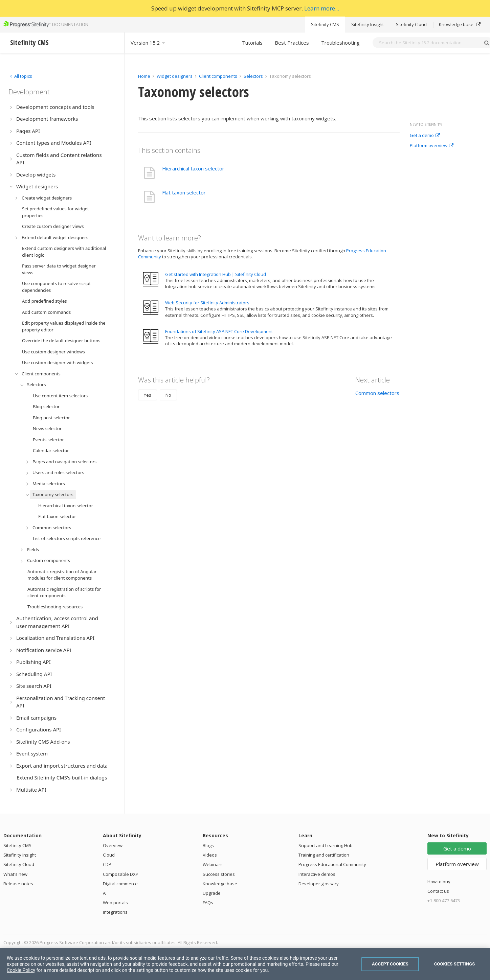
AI (105, 893)
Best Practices (292, 43)
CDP (107, 864)
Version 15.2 (148, 43)
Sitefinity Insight (367, 24)
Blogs (208, 845)
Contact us (438, 891)
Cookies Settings (455, 964)
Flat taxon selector (184, 192)
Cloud (109, 855)
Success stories (219, 874)
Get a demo (425, 136)
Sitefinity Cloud (411, 24)
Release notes (18, 884)
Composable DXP (121, 874)
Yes (148, 395)
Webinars (213, 864)
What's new (15, 874)
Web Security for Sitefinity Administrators (207, 303)
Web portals (115, 903)
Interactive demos (317, 874)
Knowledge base (460, 24)
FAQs (208, 903)
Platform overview (432, 146)
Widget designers (175, 76)
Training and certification (324, 855)
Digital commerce (120, 884)
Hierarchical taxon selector (193, 168)
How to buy (439, 882)
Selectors (254, 76)
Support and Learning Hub (326, 845)
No (168, 395)
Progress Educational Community (332, 864)
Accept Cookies (390, 964)
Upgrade (212, 893)
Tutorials (252, 43)
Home (144, 76)
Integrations (115, 912)
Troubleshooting (340, 43)
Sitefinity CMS (325, 24)
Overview (113, 845)
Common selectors (377, 393)
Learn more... (322, 8)
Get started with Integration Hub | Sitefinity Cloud (216, 274)
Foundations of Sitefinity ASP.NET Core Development (219, 331)
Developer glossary (319, 884)
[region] (245, 964)
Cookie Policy (21, 970)
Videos (210, 855)
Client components (219, 76)
